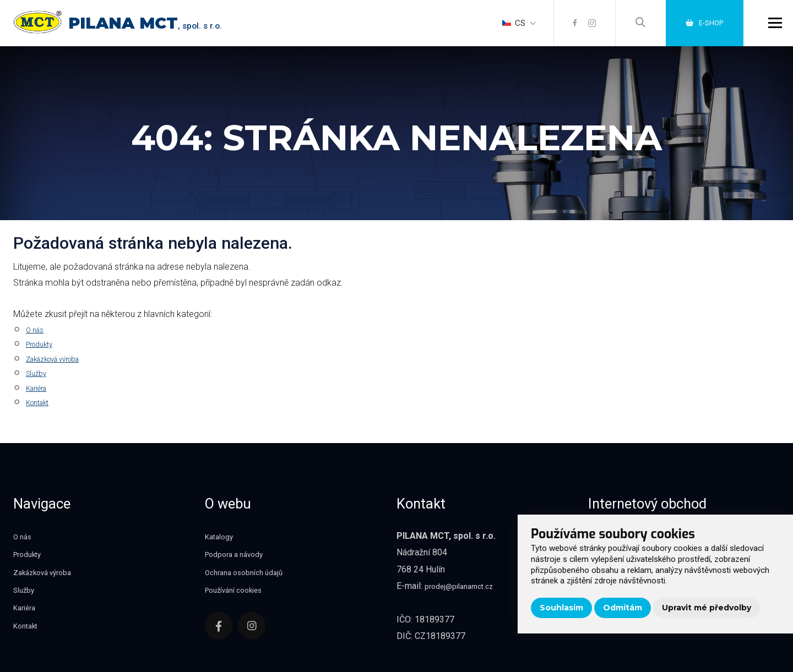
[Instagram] (581, 28)
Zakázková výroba (62, 359)
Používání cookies (240, 590)
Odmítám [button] (623, 608)
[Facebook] (562, 28)
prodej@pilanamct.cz (465, 586)
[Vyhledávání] (631, 28)
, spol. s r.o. (167, 30)
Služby (39, 373)
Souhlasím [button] (561, 608)
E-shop (699, 27)
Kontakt (41, 402)
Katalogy (222, 536)
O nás (37, 329)
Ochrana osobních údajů (250, 572)
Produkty (43, 344)
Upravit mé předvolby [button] (707, 608)
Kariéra (40, 388)
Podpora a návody (240, 554)
